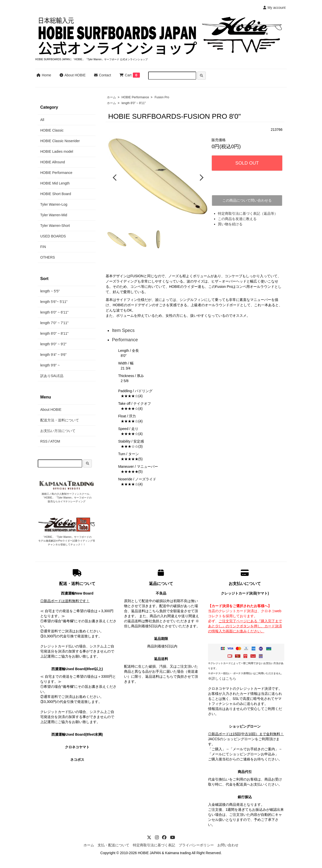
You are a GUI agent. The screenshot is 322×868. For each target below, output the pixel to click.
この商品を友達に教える (237, 219)
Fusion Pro (162, 97)
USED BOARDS (53, 236)
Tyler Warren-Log (54, 204)
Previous (115, 177)
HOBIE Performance (135, 97)
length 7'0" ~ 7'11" (54, 323)
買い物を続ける (230, 224)
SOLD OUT (247, 163)
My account (274, 8)
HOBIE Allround (53, 162)
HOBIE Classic (52, 130)
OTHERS (48, 257)
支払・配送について (113, 845)
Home (44, 75)
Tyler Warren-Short (55, 226)
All (42, 120)
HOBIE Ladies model (57, 151)
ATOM (55, 441)
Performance (125, 339)
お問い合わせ (228, 845)
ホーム (111, 97)
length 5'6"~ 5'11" (54, 302)
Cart (125, 75)
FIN (43, 247)
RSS (44, 441)
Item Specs (123, 330)
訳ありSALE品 (52, 376)
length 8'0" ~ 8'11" (134, 103)
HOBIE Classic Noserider (60, 141)
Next (200, 177)
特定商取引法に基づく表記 (154, 845)
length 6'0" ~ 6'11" (54, 312)
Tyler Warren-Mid (54, 215)
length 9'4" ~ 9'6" (53, 355)
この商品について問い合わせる (247, 200)
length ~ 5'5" (50, 291)
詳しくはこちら (224, 678)
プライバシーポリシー (196, 845)
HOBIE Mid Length (55, 183)
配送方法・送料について (60, 420)
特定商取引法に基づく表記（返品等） (248, 213)
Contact (103, 75)
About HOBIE (73, 75)
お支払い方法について (58, 431)
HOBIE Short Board (56, 194)
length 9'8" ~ (50, 365)
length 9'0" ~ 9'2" (53, 344)
